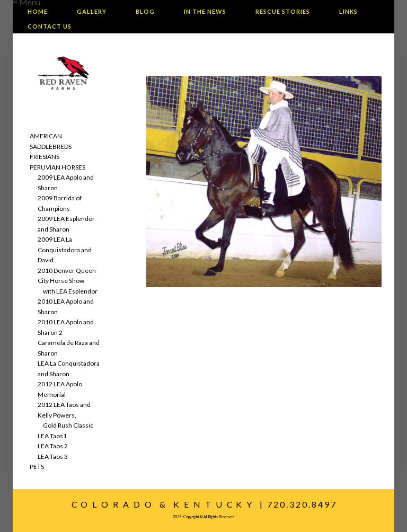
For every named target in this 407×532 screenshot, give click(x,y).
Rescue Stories (283, 11)
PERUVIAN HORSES (57, 167)
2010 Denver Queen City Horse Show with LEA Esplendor (68, 281)
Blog (145, 11)
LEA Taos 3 (53, 456)
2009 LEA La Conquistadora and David (65, 250)
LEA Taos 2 (53, 446)
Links (348, 11)
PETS (37, 467)
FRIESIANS (45, 157)
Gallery (92, 11)
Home (38, 11)
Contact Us (50, 26)
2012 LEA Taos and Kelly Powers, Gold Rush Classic (65, 415)
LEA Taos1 (52, 436)
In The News (205, 11)
